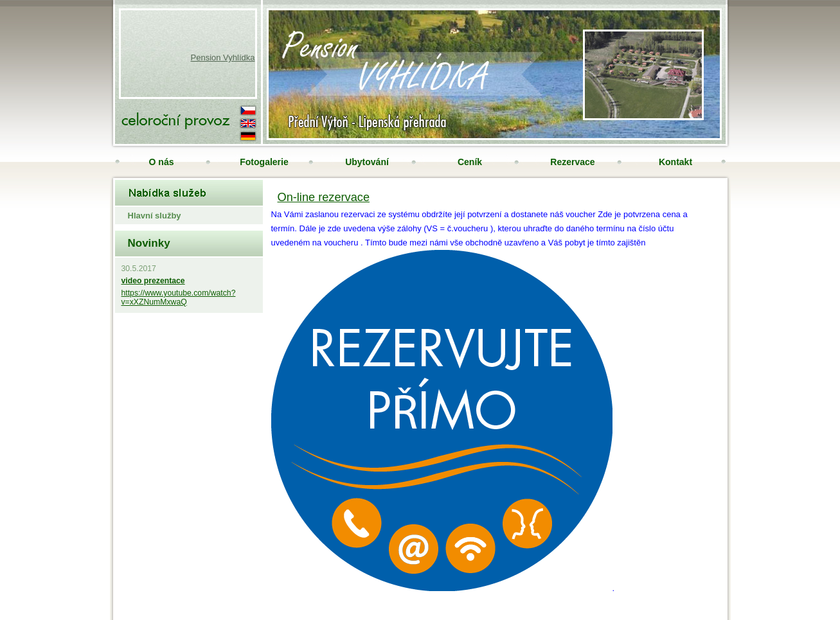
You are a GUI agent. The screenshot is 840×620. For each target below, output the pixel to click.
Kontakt (675, 162)
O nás (162, 162)
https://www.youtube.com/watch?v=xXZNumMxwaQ (179, 297)
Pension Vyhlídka (223, 58)
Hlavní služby (155, 216)
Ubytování (367, 162)
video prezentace (153, 281)
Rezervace (572, 162)
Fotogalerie (264, 162)
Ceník (470, 162)
